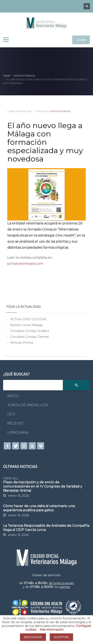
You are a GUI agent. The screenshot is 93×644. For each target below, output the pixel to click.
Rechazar (33, 637)
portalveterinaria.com (25, 264)
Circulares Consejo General (30, 337)
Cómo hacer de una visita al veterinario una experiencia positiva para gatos (39, 508)
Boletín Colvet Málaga (26, 325)
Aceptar (61, 637)
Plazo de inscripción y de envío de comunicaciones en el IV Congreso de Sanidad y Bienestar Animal (43, 486)
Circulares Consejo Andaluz (30, 331)
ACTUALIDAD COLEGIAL (29, 319)
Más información (52, 630)
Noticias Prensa (61, 111)
